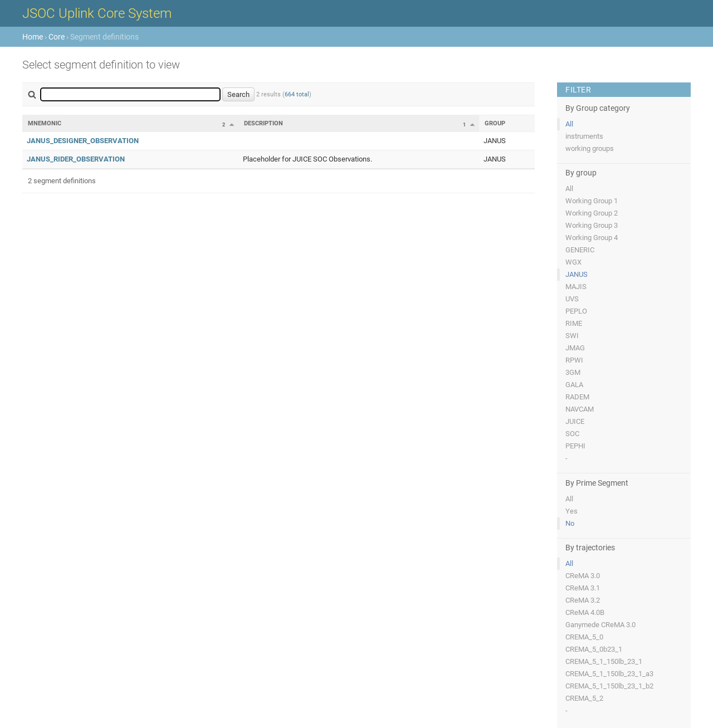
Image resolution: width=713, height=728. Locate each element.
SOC (572, 434)
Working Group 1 (592, 201)
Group (495, 123)
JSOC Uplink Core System (97, 13)
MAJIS (576, 287)
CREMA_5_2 (584, 698)
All (569, 124)
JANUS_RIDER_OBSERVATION (76, 159)
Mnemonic (45, 123)
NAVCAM (580, 409)
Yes (572, 511)
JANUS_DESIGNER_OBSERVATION (83, 141)
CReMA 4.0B (585, 612)
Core (57, 37)
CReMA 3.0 (583, 576)
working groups (590, 148)
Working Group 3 (592, 225)
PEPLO (576, 311)
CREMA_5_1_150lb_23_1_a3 (609, 674)
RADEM (577, 397)
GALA (574, 385)
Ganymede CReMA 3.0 (600, 625)
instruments (584, 136)
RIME (574, 323)
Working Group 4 (592, 238)
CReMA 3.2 (583, 600)
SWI (572, 336)
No (570, 523)
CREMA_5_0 (584, 637)
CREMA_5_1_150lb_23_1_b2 (609, 686)
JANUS (577, 274)
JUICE (575, 421)
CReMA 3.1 (583, 588)
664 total (297, 94)
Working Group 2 (592, 213)
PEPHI (575, 446)
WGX (573, 262)
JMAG (575, 348)
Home (33, 37)
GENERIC (580, 250)
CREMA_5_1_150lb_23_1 (604, 661)
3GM (573, 372)
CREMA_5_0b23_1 (594, 649)
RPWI (574, 360)
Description (263, 123)
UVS (572, 299)
